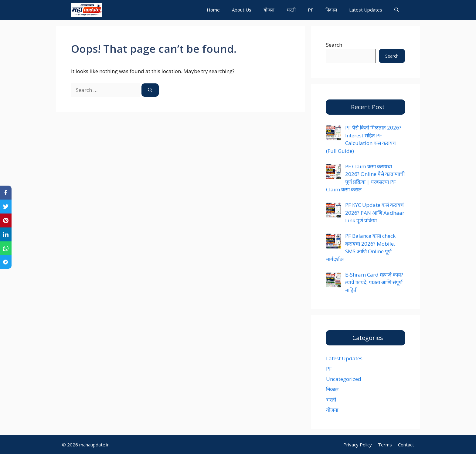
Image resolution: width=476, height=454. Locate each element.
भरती (291, 10)
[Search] (150, 90)
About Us (242, 10)
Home (213, 10)
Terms (385, 445)
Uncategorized (344, 379)
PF (311, 10)
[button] (397, 10)
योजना (269, 10)
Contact (406, 445)
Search (334, 45)
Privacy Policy (358, 445)
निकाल (331, 10)
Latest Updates (366, 10)
